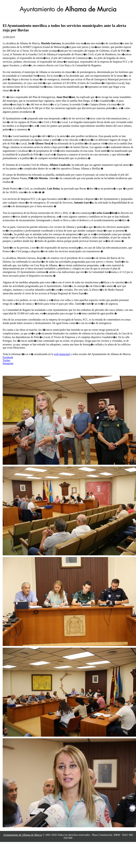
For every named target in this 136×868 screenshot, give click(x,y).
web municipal (62, 354)
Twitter (6, 360)
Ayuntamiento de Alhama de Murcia (22, 835)
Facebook (8, 357)
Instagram (8, 363)
